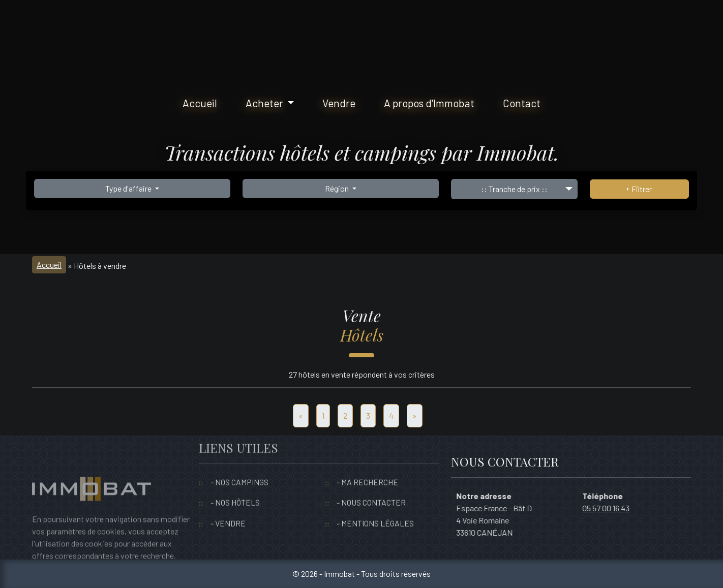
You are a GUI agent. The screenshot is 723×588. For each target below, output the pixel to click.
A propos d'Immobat (429, 103)
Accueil (200, 103)
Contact (522, 103)
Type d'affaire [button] (129, 188)
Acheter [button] (265, 103)
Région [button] (338, 188)
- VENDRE (228, 503)
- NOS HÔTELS (235, 483)
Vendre (339, 103)
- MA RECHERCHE (367, 462)
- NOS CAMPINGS (239, 462)
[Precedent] (301, 416)
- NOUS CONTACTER (371, 483)
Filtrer (639, 189)
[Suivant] (415, 416)
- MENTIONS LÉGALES (375, 503)
